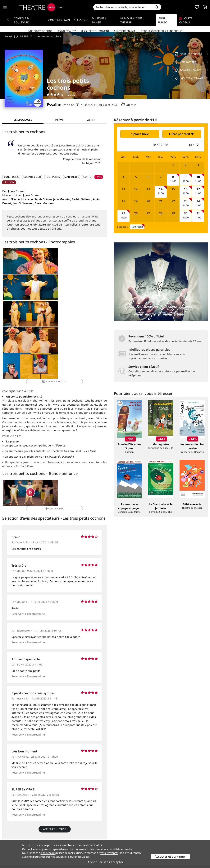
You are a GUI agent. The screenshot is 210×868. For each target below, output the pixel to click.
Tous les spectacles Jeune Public (162, 31)
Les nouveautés (67, 31)
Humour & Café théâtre (131, 20)
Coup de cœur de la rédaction (82, 159)
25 (123, 213)
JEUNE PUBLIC (11, 177)
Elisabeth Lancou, (22, 199)
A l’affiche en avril (125, 31)
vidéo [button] (72, 416)
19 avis (71, 95)
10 (198, 177)
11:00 (173, 181)
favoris (190, 78)
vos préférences (109, 853)
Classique (81, 20)
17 (198, 189)
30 (186, 213)
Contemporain (59, 20)
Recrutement (11, 836)
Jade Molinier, (62, 199)
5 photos (188, 54)
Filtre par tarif (181, 134)
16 (186, 189)
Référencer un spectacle (123, 832)
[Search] (123, 7)
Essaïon (54, 105)
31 (198, 213)
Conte (87, 177)
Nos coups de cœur (40, 31)
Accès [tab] (91, 120)
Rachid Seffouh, (82, 199)
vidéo (186, 62)
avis (188, 70)
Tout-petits (53, 177)
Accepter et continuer (170, 856)
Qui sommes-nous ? (15, 832)
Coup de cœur (32, 177)
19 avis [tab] (60, 120)
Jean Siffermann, (24, 203)
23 (186, 201)
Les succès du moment (95, 31)
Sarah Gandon (44, 203)
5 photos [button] (89, 292)
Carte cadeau (186, 20)
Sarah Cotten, (43, 199)
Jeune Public (162, 20)
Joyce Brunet (16, 191)
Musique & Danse (100, 20)
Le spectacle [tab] (23, 120)
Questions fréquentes (69, 836)
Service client (63, 832)
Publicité (113, 836)
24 (198, 201)
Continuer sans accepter (106, 862)
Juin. (194, 145)
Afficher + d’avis (55, 749)
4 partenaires (48, 853)
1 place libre (140, 134)
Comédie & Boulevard (21, 20)
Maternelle (72, 177)
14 (161, 189)
